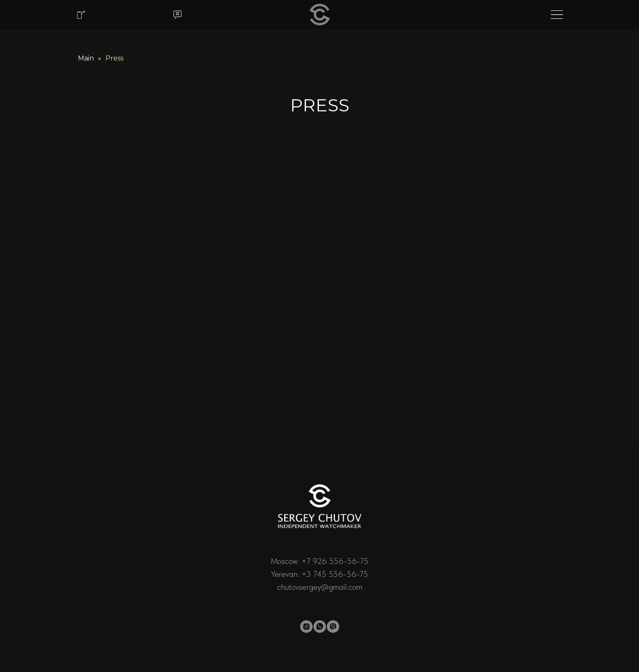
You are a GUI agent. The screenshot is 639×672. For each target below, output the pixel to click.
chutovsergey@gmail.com (320, 587)
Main (86, 58)
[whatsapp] (320, 627)
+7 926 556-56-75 (335, 561)
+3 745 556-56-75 (335, 574)
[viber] (333, 627)
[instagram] (306, 627)
